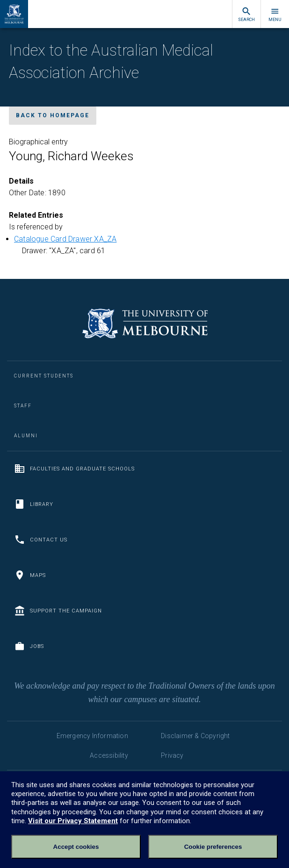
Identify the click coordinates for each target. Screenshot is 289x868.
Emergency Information (92, 736)
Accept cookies (76, 847)
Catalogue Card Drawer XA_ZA (65, 239)
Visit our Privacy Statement (73, 821)
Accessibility (109, 755)
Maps (30, 575)
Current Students (44, 376)
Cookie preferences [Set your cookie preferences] (213, 847)
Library (34, 504)
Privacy (172, 755)
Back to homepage (53, 115)
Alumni (26, 436)
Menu (275, 14)
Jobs (29, 646)
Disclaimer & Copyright (195, 736)
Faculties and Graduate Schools (74, 469)
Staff (23, 406)
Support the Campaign (58, 611)
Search (246, 14)
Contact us (41, 540)
